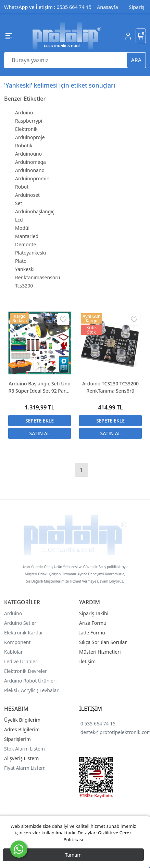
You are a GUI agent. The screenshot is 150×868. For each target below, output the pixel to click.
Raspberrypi (29, 121)
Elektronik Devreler (26, 671)
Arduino (24, 112)
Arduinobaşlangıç (35, 211)
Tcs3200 (24, 286)
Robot (22, 187)
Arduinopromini (33, 178)
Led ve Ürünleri (21, 661)
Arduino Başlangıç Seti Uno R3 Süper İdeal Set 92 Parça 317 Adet (40, 387)
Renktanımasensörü (38, 277)
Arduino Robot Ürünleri (30, 681)
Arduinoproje (30, 137)
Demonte (26, 244)
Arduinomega (30, 162)
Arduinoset (27, 195)
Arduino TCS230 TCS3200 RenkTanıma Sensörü (110, 387)
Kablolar (13, 652)
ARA (136, 60)
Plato (21, 261)
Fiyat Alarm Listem (25, 768)
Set (19, 203)
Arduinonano (30, 170)
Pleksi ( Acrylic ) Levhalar (31, 690)
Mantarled (27, 236)
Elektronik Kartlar (24, 633)
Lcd (19, 220)
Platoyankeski (30, 253)
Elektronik (26, 129)
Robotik (24, 145)
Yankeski (25, 269)
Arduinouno (28, 154)
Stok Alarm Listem (24, 749)
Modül (22, 228)
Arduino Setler (20, 623)
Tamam (73, 855)
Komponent (17, 642)
